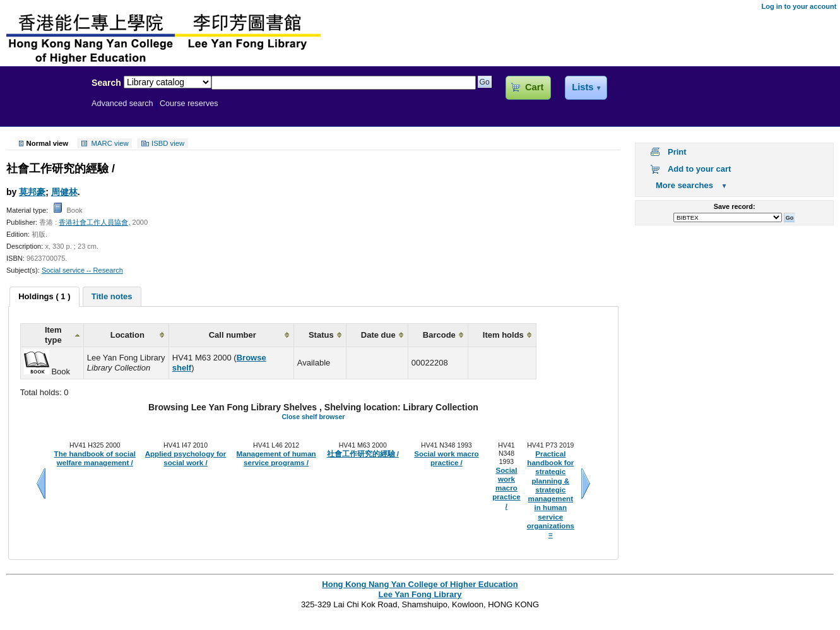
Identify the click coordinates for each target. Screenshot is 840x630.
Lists (583, 87)
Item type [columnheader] (53, 335)
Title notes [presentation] (112, 296)
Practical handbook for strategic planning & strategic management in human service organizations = (551, 494)
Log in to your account (799, 6)
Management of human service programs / (276, 458)
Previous (41, 484)
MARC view (110, 143)
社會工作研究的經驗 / (363, 454)
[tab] (44, 297)
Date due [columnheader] (378, 335)
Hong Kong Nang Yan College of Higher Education (420, 584)
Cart (534, 87)
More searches (684, 185)
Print (677, 152)
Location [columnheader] (127, 335)
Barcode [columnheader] (439, 335)
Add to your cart (699, 169)
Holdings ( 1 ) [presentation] (44, 296)
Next (586, 484)
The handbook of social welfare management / (95, 458)
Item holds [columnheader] (503, 335)
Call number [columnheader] (233, 335)
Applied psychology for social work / (186, 458)
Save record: (735, 206)
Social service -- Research (82, 270)
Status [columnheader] (321, 335)
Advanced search (122, 104)
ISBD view (168, 143)
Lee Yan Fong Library (42, 110)
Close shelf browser (313, 417)
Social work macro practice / (446, 458)
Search (106, 83)
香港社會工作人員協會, (94, 222)
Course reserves (189, 104)
